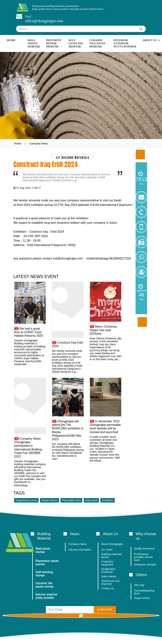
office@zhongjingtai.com (44, 21)
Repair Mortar (50, 500)
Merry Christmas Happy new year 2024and (103, 330)
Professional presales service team (143, 557)
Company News (39, 144)
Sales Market (109, 576)
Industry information (80, 550)
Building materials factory (111, 556)
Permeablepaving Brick (144, 592)
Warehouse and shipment (110, 582)
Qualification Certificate (108, 570)
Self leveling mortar (76, 43)
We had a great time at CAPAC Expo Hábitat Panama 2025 (29, 332)
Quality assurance (144, 549)
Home (11, 40)
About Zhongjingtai (112, 544)
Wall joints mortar (34, 43)
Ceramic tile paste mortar (97, 43)
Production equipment (107, 563)
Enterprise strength (145, 565)
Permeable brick (71, 500)
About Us (150, 40)
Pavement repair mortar (54, 43)
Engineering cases (26, 500)
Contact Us (108, 588)
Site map (139, 585)
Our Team (107, 550)
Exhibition (108, 500)
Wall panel (91, 500)
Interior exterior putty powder (125, 43)
